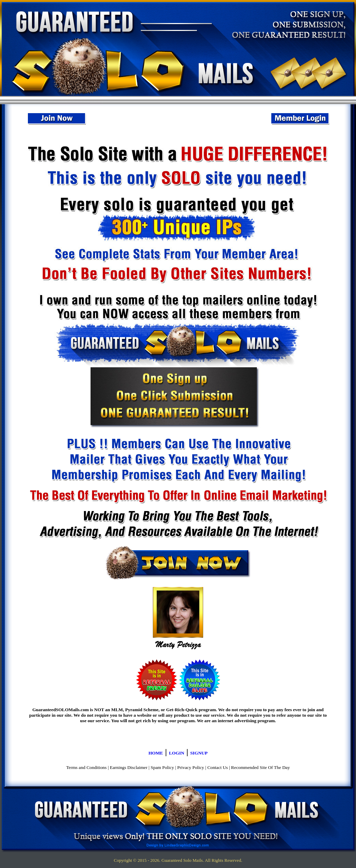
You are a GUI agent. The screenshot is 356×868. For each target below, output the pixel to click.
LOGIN (177, 753)
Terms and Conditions (86, 767)
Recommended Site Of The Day (260, 767)
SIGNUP (199, 753)
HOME (156, 753)
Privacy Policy (191, 767)
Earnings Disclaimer (129, 767)
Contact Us (218, 767)
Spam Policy (163, 767)
